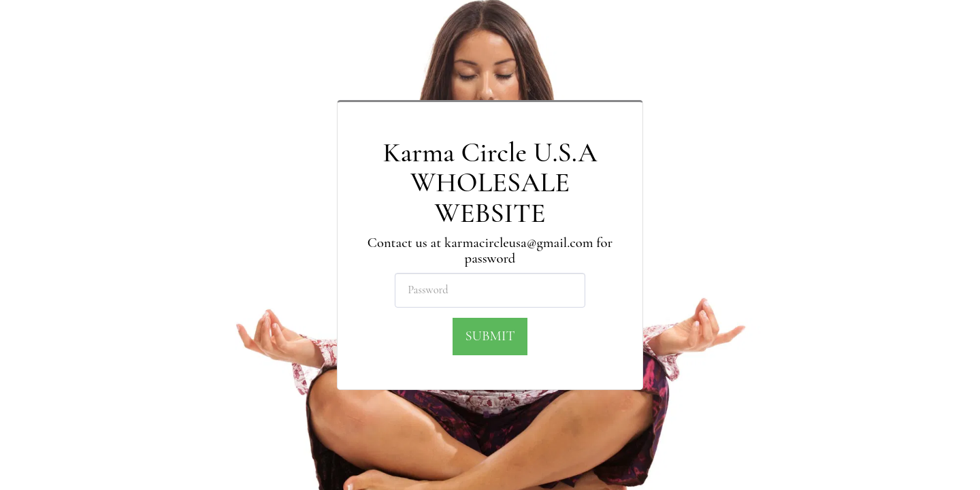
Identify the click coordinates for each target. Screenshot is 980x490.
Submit (490, 336)
